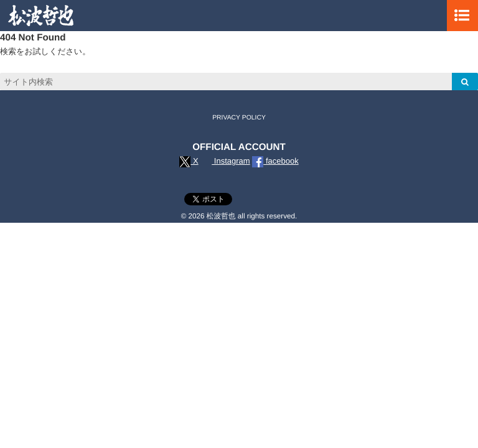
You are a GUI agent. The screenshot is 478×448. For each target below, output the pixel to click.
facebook (275, 161)
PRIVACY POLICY (239, 118)
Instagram (225, 161)
